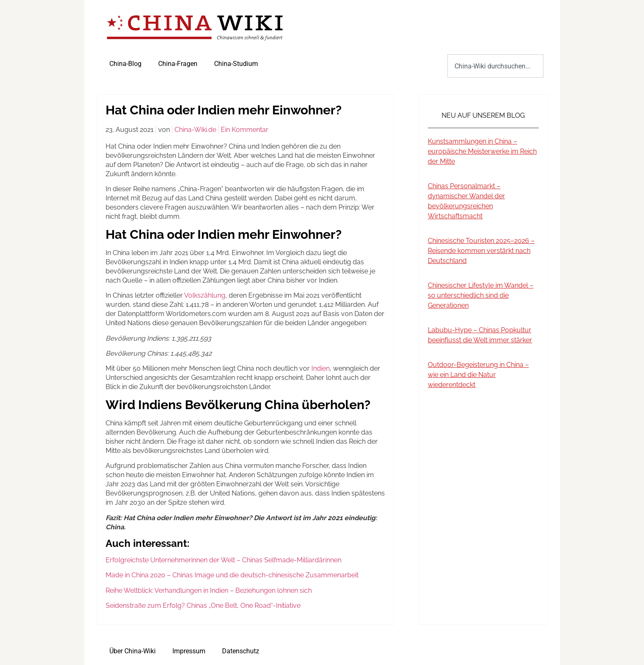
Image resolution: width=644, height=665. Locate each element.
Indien (321, 368)
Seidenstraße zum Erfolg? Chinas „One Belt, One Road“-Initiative (204, 606)
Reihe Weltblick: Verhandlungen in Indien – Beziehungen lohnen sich (209, 590)
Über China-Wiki (133, 651)
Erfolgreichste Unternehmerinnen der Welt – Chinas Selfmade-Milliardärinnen (224, 560)
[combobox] (495, 66)
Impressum (189, 651)
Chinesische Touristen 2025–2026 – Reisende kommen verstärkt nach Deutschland (481, 251)
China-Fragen (178, 64)
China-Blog (125, 64)
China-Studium (236, 64)
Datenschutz (241, 651)
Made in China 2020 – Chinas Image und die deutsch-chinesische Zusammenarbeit (232, 575)
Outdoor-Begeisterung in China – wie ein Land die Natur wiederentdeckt (478, 375)
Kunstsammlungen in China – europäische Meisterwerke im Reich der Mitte (482, 151)
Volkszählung (205, 295)
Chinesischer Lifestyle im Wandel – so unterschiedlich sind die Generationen (481, 295)
